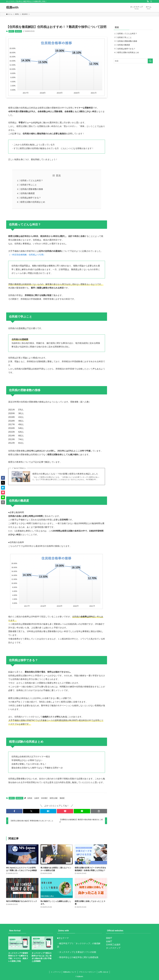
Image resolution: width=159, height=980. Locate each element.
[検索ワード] (133, 61)
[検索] (151, 1)
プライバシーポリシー (87, 972)
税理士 (11, 31)
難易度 (62, 798)
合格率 (37, 798)
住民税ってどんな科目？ (32, 181)
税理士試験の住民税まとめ (33, 202)
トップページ (56, 972)
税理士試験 (54, 798)
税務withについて (70, 972)
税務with (12, 7)
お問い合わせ (103, 972)
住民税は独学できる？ (31, 198)
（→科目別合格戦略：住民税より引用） (27, 255)
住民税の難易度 (28, 193)
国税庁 (109, 938)
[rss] (148, 1)
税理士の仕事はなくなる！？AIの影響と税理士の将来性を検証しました (65, 474)
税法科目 (18, 31)
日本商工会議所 (113, 945)
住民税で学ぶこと (29, 185)
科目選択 (44, 798)
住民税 (30, 798)
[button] (14, 811)
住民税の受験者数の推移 (32, 189)
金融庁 (109, 941)
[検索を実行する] (150, 61)
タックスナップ (113, 948)
